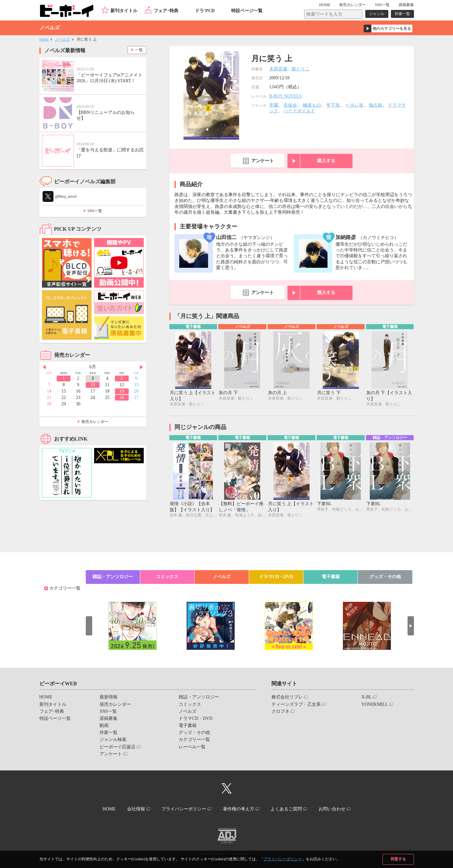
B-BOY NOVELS (286, 96)
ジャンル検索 (113, 740)
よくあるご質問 (286, 809)
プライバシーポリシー (283, 859)
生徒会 (290, 105)
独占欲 (376, 105)
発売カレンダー (95, 422)
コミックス (167, 577)
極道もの (312, 105)
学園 (274, 105)
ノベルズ (62, 39)
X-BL (367, 697)
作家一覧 (402, 14)
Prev (44, 367)
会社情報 (136, 809)
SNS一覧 (382, 5)
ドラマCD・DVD (276, 577)
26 (122, 398)
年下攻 (333, 105)
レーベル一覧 (192, 747)
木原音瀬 (278, 69)
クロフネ (280, 711)
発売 (352, 5)
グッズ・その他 (385, 577)
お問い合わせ (332, 809)
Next (142, 367)
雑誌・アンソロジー (113, 577)
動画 (104, 725)
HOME (325, 5)
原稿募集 (406, 5)
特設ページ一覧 (247, 11)
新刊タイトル (124, 11)
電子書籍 (331, 577)
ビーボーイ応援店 (117, 747)
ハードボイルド (299, 111)
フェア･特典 (166, 11)
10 (93, 385)
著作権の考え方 (239, 809)
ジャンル (377, 14)
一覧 (139, 50)
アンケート (263, 161)
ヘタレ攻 (354, 105)
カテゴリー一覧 (65, 588)
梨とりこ (301, 69)
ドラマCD (205, 11)
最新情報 (109, 697)
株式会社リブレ (287, 697)
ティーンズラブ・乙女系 (296, 704)
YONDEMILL (375, 704)
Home (44, 39)
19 (122, 391)
